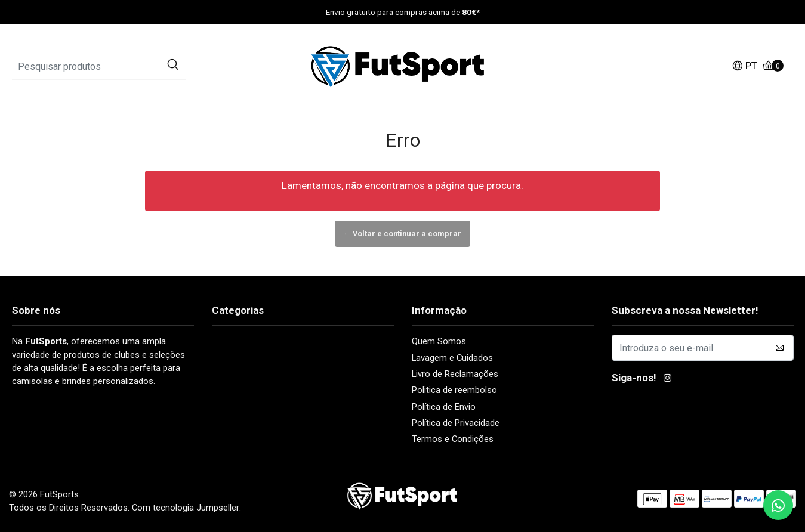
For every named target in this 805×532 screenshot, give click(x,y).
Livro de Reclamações (455, 374)
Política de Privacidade (456, 423)
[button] (744, 67)
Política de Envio (444, 406)
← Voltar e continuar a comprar (403, 233)
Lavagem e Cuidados (452, 358)
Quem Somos (439, 341)
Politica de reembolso (454, 390)
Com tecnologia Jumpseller (186, 508)
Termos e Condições (453, 439)
